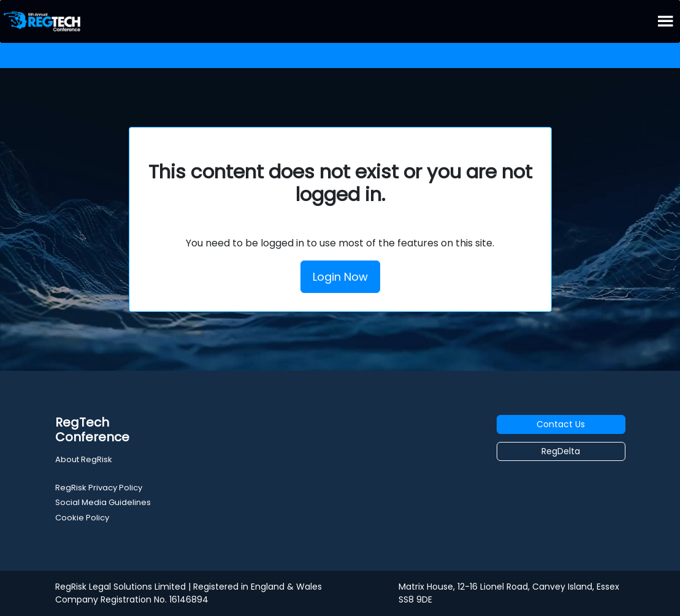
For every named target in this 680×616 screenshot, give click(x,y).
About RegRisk (84, 459)
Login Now (340, 277)
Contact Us (561, 424)
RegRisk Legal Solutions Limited (120, 587)
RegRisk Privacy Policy (99, 488)
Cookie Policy (82, 518)
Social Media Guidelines (103, 502)
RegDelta (561, 451)
